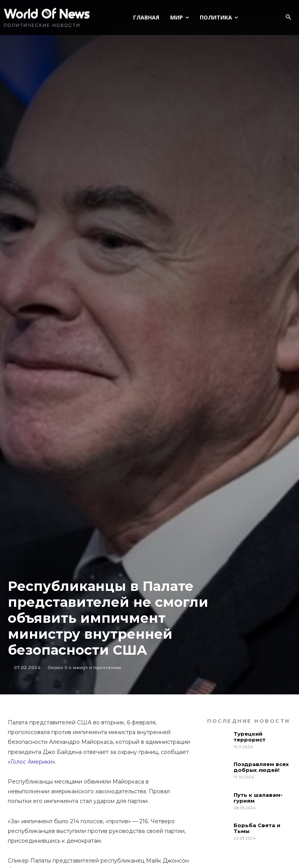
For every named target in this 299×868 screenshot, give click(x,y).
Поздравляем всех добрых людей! (261, 767)
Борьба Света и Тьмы (257, 828)
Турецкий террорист (250, 737)
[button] (288, 18)
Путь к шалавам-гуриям (258, 798)
